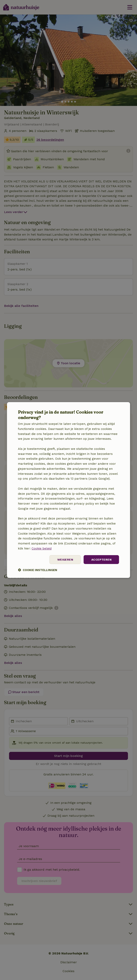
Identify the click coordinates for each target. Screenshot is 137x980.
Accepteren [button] (101, 560)
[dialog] (68, 490)
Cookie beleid (42, 548)
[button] (38, 570)
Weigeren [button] (65, 560)
